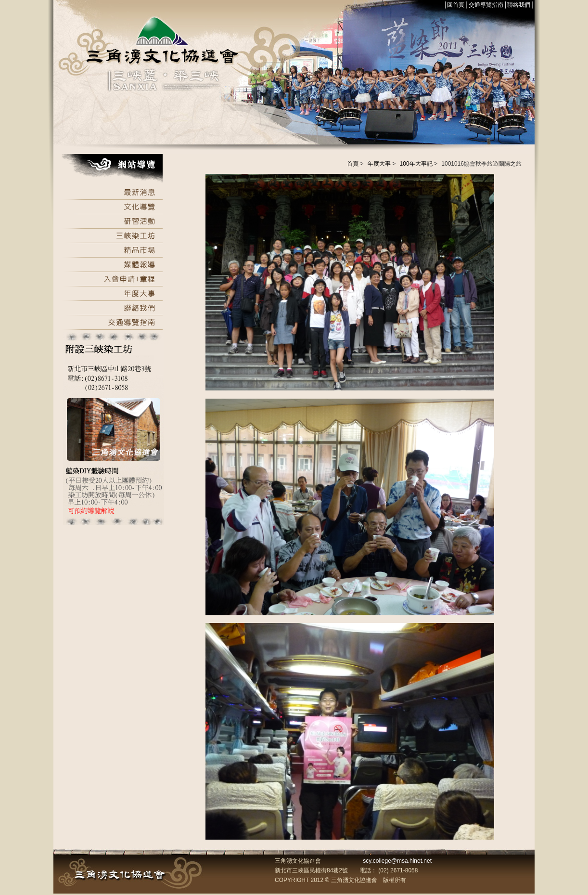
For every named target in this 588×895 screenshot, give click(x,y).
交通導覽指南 (486, 5)
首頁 (353, 164)
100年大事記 (416, 164)
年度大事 (379, 164)
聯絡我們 (519, 5)
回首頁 (456, 5)
